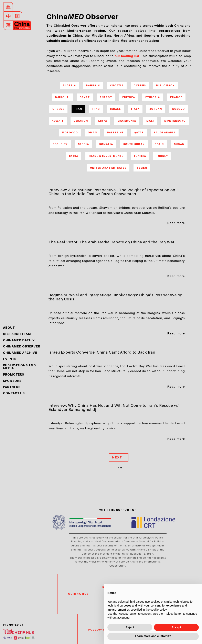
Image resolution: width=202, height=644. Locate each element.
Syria (74, 156)
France (176, 97)
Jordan (156, 109)
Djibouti (62, 97)
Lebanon (81, 121)
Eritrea (129, 97)
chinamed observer (22, 347)
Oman (92, 132)
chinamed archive (20, 353)
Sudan (179, 144)
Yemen (142, 168)
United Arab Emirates (108, 168)
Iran (78, 109)
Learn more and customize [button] (153, 636)
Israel (115, 109)
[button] (19, 340)
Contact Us (14, 393)
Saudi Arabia (165, 132)
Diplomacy (165, 85)
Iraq (96, 109)
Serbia (84, 144)
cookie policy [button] (158, 610)
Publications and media (19, 367)
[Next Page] (119, 457)
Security (60, 144)
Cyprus (140, 85)
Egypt (85, 97)
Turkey (162, 156)
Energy (106, 97)
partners (12, 387)
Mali (150, 121)
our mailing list (127, 56)
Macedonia (127, 121)
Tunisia (140, 156)
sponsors (12, 381)
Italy (135, 109)
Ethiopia (153, 97)
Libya (103, 121)
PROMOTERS (14, 375)
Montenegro (175, 121)
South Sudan (134, 144)
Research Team (17, 334)
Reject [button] (130, 627)
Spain (159, 144)
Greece (58, 109)
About (9, 328)
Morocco (70, 132)
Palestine (115, 132)
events (10, 359)
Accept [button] (176, 627)
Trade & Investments (106, 156)
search (182, 22)
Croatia (117, 85)
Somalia (106, 144)
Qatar (139, 132)
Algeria (69, 85)
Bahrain (93, 85)
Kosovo (179, 109)
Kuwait (58, 121)
